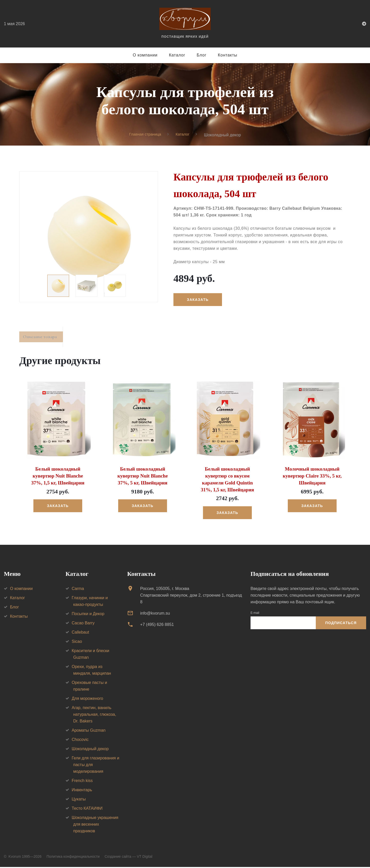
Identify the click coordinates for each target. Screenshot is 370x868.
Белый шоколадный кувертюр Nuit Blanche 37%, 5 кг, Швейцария (142, 478)
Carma (78, 589)
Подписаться (341, 624)
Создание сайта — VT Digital (128, 857)
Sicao (77, 642)
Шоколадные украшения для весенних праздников (95, 825)
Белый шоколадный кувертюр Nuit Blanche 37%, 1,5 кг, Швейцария (58, 478)
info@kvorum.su (155, 614)
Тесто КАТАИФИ (87, 809)
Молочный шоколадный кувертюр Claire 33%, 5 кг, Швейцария (312, 478)
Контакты (228, 55)
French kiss (82, 781)
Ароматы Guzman (89, 731)
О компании (145, 55)
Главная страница (144, 135)
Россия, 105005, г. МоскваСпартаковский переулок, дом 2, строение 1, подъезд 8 (191, 596)
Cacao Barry (83, 624)
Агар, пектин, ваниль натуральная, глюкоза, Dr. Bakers (94, 715)
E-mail (255, 614)
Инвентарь (82, 791)
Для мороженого (87, 699)
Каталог (177, 55)
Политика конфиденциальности (73, 857)
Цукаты (79, 800)
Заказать (199, 300)
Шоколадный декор (90, 750)
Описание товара (43, 338)
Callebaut (80, 633)
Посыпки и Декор (88, 614)
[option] (89, 237)
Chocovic (80, 740)
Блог (202, 55)
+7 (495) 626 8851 (157, 626)
